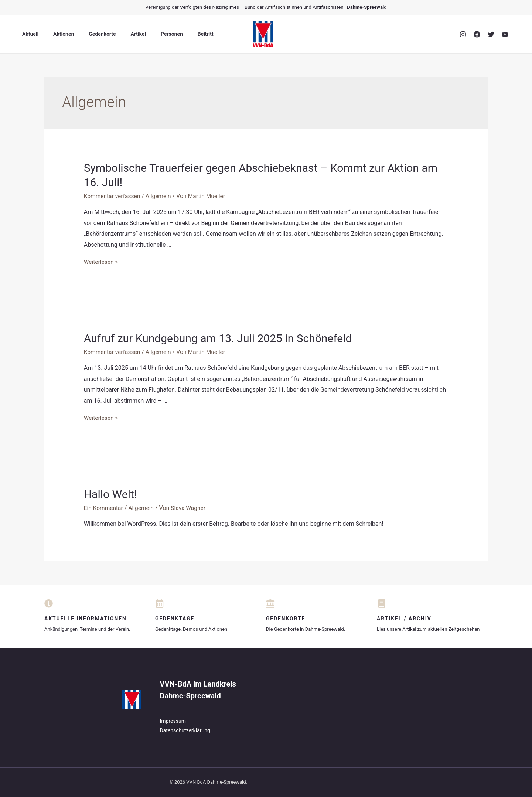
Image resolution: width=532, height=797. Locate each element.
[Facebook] (477, 34)
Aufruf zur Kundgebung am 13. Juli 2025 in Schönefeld (218, 338)
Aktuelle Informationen (86, 619)
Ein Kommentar (104, 508)
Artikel (123, 34)
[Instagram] (463, 34)
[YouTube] (505, 34)
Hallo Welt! (110, 494)
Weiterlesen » (101, 261)
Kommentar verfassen (113, 196)
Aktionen (57, 34)
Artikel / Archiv (405, 619)
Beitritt (181, 34)
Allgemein (161, 196)
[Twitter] (491, 34)
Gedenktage (175, 619)
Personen (152, 34)
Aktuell (28, 34)
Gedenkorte (91, 34)
